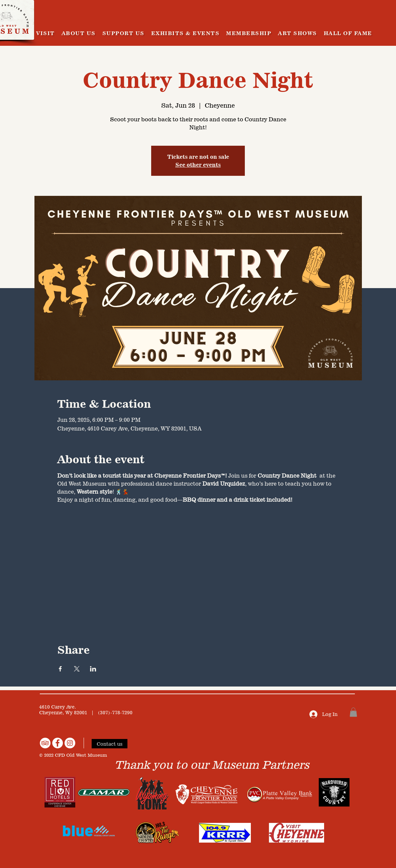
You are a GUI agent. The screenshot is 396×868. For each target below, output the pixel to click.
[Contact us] (110, 744)
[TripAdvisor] (45, 743)
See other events (198, 165)
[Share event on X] (77, 669)
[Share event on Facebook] (60, 669)
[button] (353, 712)
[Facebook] (58, 743)
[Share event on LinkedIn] (93, 669)
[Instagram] (70, 743)
